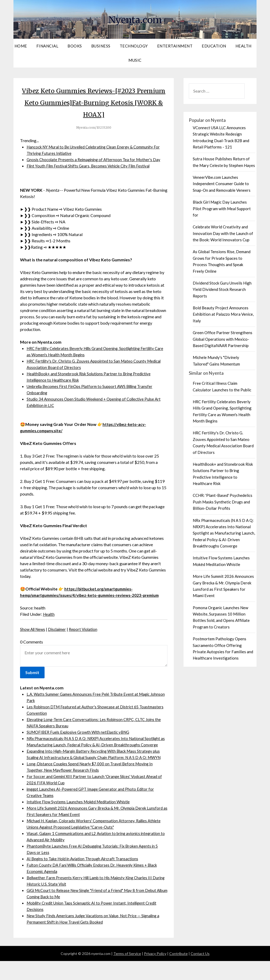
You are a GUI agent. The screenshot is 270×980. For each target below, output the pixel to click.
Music (135, 60)
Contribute (179, 972)
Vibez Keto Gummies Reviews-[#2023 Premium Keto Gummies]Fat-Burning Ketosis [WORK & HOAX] (94, 102)
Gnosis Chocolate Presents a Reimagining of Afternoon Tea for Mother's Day (96, 159)
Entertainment (175, 46)
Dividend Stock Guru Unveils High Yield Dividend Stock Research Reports (222, 289)
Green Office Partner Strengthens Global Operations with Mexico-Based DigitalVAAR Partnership (223, 339)
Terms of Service (127, 972)
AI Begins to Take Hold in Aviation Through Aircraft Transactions (85, 878)
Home (21, 46)
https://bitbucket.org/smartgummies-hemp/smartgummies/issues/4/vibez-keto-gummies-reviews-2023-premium (86, 595)
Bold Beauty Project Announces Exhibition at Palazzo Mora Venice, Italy (223, 314)
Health (244, 46)
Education (214, 46)
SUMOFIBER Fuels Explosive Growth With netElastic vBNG (81, 738)
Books (75, 46)
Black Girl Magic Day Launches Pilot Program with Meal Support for (222, 208)
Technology (134, 46)
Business (101, 46)
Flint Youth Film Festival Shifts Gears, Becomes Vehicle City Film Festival (92, 166)
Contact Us (200, 972)
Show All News (33, 635)
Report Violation (87, 635)
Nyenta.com (135, 19)
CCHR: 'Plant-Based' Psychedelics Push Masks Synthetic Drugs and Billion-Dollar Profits (223, 502)
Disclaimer (60, 635)
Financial (47, 46)
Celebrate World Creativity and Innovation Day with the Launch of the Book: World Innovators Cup (223, 233)
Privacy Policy (155, 972)
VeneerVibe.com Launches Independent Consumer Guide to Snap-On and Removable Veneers (222, 184)
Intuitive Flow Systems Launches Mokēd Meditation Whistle (81, 821)
